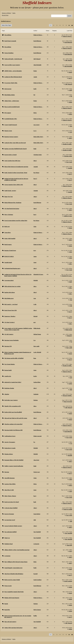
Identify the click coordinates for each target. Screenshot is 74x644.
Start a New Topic (6, 25)
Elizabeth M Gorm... (67, 276)
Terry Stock (69, 162)
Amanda (70, 168)
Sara (71, 126)
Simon (70, 102)
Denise (70, 72)
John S (70, 138)
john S (70, 240)
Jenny (71, 491)
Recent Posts (5, 15)
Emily (71, 90)
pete (71, 378)
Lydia (71, 306)
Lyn (71, 444)
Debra (71, 114)
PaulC (71, 569)
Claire (71, 479)
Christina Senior (68, 156)
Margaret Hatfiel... (67, 396)
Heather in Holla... (67, 144)
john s (71, 264)
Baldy (71, 282)
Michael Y (70, 336)
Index (14, 13)
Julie (71, 521)
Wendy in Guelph (68, 509)
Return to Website (6, 13)
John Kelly (69, 545)
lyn (71, 342)
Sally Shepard (69, 60)
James (71, 252)
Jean (71, 300)
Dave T (70, 78)
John (71, 390)
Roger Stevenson (68, 402)
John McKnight (68, 66)
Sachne (70, 384)
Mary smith (69, 348)
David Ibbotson (68, 42)
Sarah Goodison (68, 581)
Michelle (70, 456)
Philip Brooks (69, 330)
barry (71, 551)
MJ (71, 96)
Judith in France (68, 216)
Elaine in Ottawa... (67, 36)
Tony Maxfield (68, 533)
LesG (71, 132)
